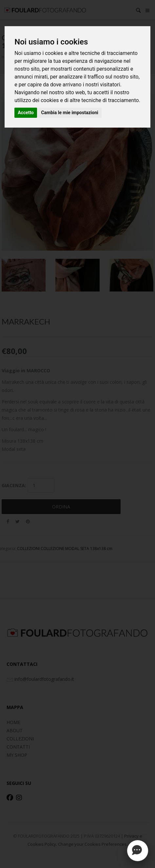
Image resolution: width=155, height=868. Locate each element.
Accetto (26, 113)
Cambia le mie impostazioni (69, 113)
